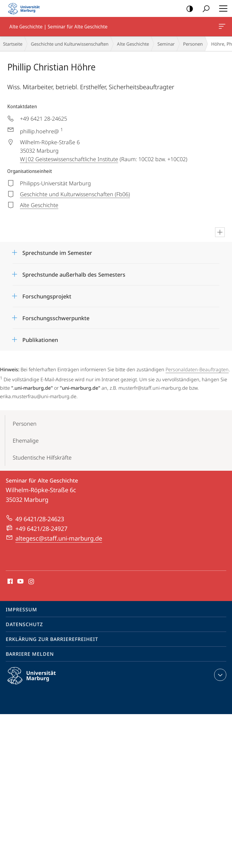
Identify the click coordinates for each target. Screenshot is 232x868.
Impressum (21, 610)
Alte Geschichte (133, 44)
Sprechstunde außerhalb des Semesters (74, 275)
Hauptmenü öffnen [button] (221, 8)
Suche (204, 9)
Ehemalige (26, 441)
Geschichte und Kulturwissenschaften (70, 44)
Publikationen (40, 340)
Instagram (32, 582)
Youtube (20, 582)
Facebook (10, 582)
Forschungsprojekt (47, 296)
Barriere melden (30, 654)
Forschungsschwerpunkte (56, 318)
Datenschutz (24, 624)
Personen (193, 44)
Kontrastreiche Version (188, 9)
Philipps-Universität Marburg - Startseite (26, 8)
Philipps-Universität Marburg (37, 681)
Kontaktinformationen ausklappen (219, 675)
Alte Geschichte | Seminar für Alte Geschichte (221, 28)
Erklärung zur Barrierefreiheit (52, 639)
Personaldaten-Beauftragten (197, 369)
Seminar (166, 44)
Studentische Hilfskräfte (42, 457)
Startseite (13, 44)
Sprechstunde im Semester (57, 253)
